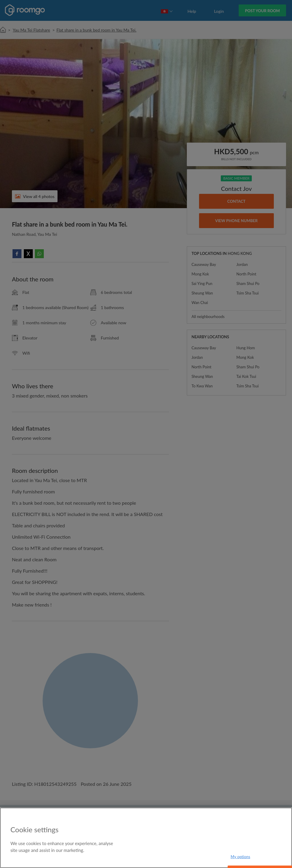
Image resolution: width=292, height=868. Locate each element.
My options (240, 856)
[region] (146, 838)
